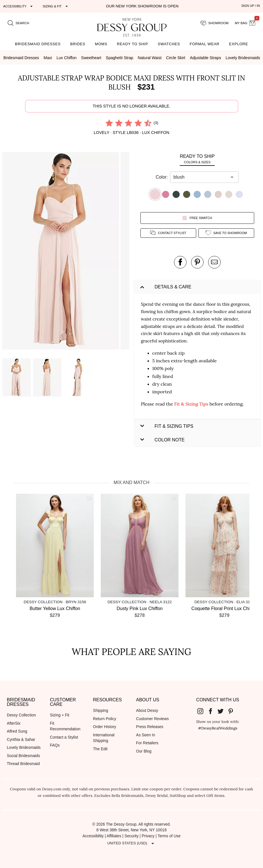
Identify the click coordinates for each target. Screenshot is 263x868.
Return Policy (105, 719)
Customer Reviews (153, 719)
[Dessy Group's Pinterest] (233, 711)
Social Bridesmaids (23, 756)
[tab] (197, 159)
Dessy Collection (21, 715)
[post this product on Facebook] (180, 262)
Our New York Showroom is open (142, 6)
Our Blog (144, 751)
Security (132, 836)
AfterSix (14, 723)
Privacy (148, 836)
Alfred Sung (17, 731)
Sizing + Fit (60, 715)
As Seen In (146, 735)
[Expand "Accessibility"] (19, 6)
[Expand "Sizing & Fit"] (56, 6)
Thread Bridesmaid (23, 764)
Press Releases (150, 727)
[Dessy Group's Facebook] (213, 711)
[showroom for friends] (215, 23)
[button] (61, 252)
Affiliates (114, 836)
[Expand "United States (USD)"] (131, 844)
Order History (104, 727)
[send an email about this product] (214, 262)
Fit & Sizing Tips (191, 404)
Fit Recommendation (65, 726)
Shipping (101, 711)
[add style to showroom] (226, 233)
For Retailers (147, 743)
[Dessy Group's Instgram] (202, 711)
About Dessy (147, 711)
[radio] (109, 123)
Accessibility (93, 836)
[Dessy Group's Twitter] (223, 711)
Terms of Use (169, 836)
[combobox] (200, 177)
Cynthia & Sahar (21, 740)
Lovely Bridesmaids (24, 748)
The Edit (100, 749)
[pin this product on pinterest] (197, 262)
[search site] (18, 23)
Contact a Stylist (64, 737)
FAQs (55, 745)
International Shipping (104, 738)
